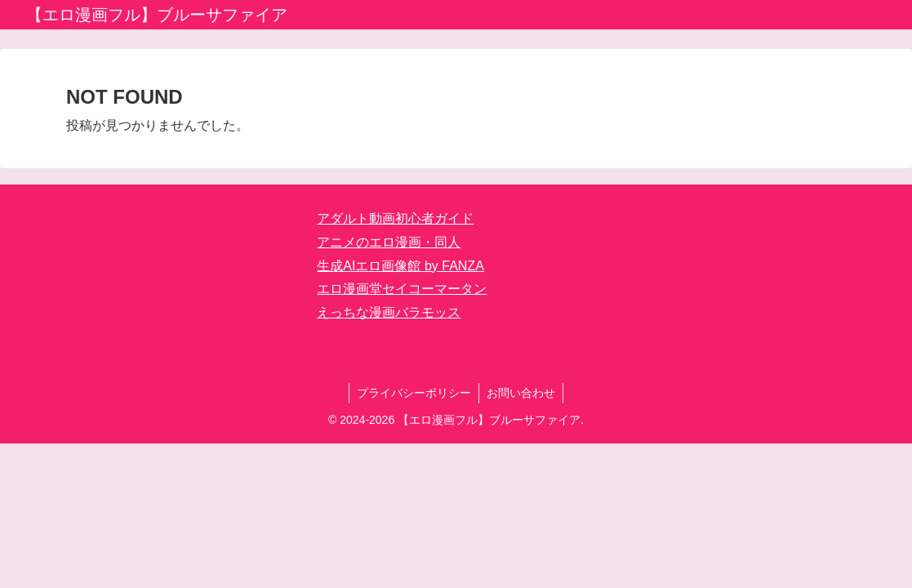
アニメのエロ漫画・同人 (389, 242)
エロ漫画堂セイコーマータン (402, 289)
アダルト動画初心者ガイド (395, 218)
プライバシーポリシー (413, 393)
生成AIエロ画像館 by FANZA (400, 266)
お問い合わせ (522, 393)
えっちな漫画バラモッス (389, 312)
